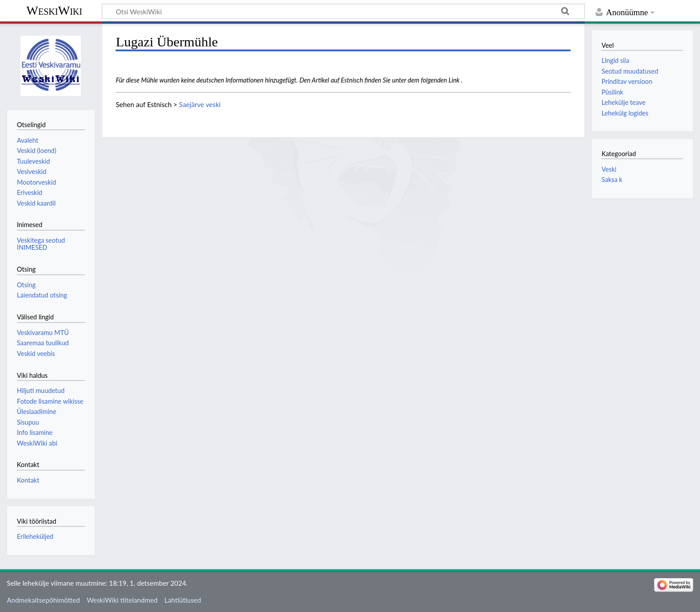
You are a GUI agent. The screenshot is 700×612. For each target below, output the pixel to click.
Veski (609, 169)
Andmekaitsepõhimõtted (43, 600)
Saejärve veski (200, 104)
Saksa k (612, 180)
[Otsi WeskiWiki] (343, 11)
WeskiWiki (54, 10)
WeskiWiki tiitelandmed (122, 600)
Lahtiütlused (183, 600)
